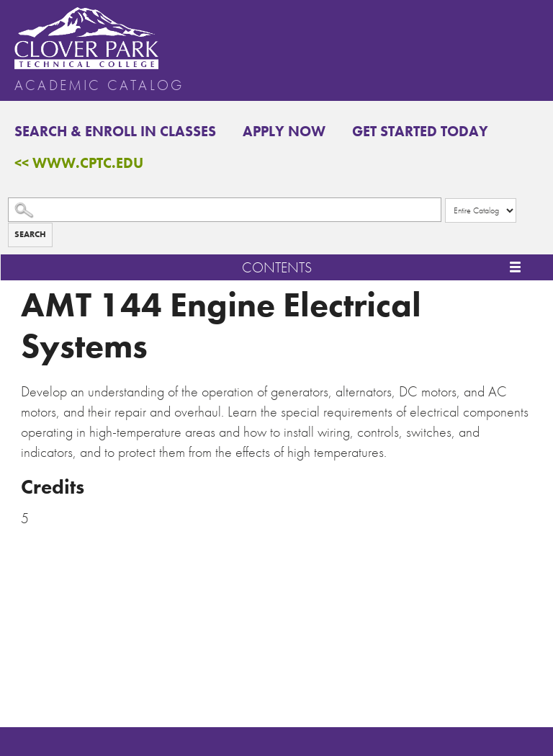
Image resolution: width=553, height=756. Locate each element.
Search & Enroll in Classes (115, 131)
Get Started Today (420, 131)
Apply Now (284, 131)
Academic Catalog (99, 85)
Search (30, 234)
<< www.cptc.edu (79, 163)
